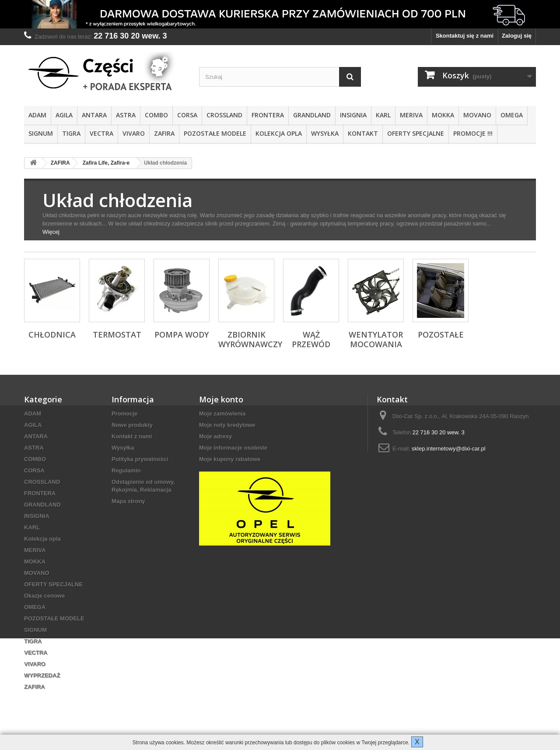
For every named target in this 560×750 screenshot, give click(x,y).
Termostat (117, 335)
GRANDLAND (312, 115)
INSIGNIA (353, 115)
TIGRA (71, 133)
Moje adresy (215, 436)
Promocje (124, 414)
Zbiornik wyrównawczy (250, 339)
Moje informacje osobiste (233, 448)
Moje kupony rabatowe (230, 459)
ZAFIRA (164, 133)
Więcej (51, 232)
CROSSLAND (224, 115)
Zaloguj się (517, 36)
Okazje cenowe (44, 596)
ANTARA (94, 115)
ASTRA (126, 115)
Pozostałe (441, 335)
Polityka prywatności (140, 459)
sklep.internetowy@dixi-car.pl (449, 449)
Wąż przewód (311, 339)
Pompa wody (182, 335)
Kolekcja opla (279, 133)
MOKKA (443, 115)
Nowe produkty (132, 425)
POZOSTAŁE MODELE (215, 133)
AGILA (64, 115)
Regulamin (126, 470)
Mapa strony (128, 501)
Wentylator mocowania (376, 339)
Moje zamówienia (222, 414)
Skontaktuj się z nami (465, 36)
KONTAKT (363, 133)
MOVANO (477, 115)
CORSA (187, 115)
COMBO (156, 115)
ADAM (37, 115)
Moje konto (221, 399)
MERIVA (411, 115)
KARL (383, 115)
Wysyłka (325, 133)
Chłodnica (52, 335)
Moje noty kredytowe (227, 425)
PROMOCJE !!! (473, 133)
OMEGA (512, 115)
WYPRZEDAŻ (42, 675)
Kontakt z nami (132, 436)
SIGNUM (41, 133)
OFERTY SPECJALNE (416, 133)
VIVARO (134, 133)
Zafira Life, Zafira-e (106, 163)
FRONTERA (268, 115)
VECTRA (101, 133)
